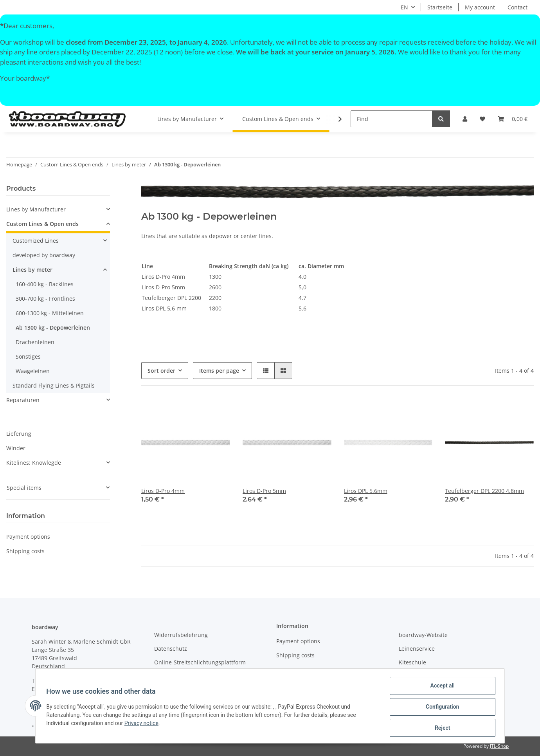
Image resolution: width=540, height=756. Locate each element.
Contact (517, 7)
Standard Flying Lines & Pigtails (54, 385)
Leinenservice (417, 649)
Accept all (441, 687)
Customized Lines (36, 241)
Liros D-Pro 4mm (163, 491)
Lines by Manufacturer (36, 209)
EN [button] (404, 7)
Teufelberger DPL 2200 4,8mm (484, 491)
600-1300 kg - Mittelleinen (50, 313)
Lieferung (19, 434)
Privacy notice (143, 724)
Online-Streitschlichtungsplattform (200, 662)
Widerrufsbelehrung (181, 635)
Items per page (219, 371)
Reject (441, 728)
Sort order (161, 371)
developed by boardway (44, 255)
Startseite (440, 7)
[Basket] (513, 119)
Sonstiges (28, 356)
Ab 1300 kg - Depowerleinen (53, 327)
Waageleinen (33, 371)
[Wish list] (482, 119)
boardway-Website (423, 635)
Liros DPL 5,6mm (366, 491)
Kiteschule (412, 662)
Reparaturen (23, 400)
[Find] (391, 119)
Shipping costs (25, 551)
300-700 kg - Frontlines (45, 299)
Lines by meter (32, 270)
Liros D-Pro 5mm (264, 491)
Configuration (440, 708)
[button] (465, 119)
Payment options (28, 537)
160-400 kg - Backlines (45, 284)
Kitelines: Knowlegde (34, 463)
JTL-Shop (499, 746)
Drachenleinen (35, 342)
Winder (16, 448)
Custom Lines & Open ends (42, 224)
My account (480, 7)
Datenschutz (171, 649)
